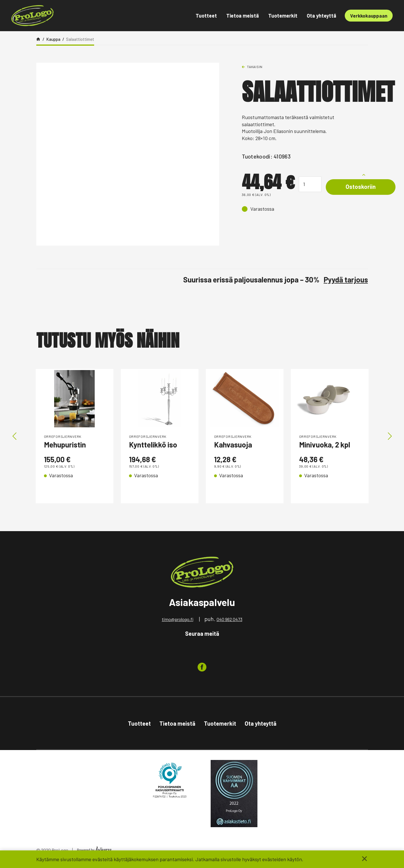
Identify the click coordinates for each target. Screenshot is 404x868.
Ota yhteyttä (321, 16)
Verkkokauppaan (369, 16)
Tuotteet (206, 16)
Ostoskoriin (361, 187)
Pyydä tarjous (346, 279)
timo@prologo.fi (178, 621)
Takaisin (255, 67)
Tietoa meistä (243, 16)
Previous (14, 437)
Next (390, 437)
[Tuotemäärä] (310, 184)
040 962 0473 (230, 621)
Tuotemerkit (283, 16)
